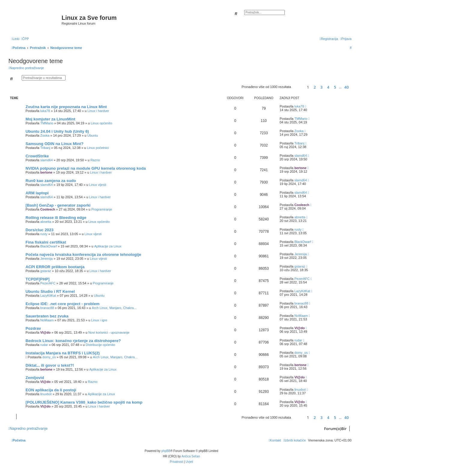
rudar (44, 345)
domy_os (49, 357)
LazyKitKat (48, 296)
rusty (44, 234)
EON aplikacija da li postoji (51, 390)
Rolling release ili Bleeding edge (56, 218)
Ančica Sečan (191, 456)
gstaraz (46, 271)
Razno (95, 160)
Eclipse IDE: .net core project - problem (62, 304)
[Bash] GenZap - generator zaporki (58, 205)
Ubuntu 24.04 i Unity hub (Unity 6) (57, 131)
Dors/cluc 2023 (40, 230)
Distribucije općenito (100, 345)
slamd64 (47, 160)
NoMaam (47, 320)
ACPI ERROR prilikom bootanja (55, 267)
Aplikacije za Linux (108, 246)
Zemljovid (35, 378)
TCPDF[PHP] (38, 279)
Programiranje (102, 209)
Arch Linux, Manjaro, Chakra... (114, 308)
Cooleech (48, 209)
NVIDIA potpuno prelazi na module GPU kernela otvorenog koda (86, 168)
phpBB (166, 451)
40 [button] (346, 87)
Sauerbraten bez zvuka (47, 316)
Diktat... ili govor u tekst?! (50, 365)
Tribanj (45, 148)
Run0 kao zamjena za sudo (51, 181)
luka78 (45, 111)
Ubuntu (93, 135)
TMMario (47, 123)
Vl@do (46, 332)
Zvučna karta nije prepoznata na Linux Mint (66, 107)
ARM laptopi (37, 193)
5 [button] (335, 87)
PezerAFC (48, 283)
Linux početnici (98, 148)
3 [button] (322, 87)
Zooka (45, 135)
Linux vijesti (98, 185)
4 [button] (328, 87)
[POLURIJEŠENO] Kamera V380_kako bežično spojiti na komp (84, 402)
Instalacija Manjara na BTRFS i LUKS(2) (63, 353)
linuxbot (46, 394)
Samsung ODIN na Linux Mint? (55, 144)
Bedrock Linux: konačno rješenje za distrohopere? (73, 341)
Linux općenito (101, 123)
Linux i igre (99, 320)
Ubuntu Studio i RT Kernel (50, 291)
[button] (298, 87)
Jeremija (47, 259)
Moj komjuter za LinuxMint (50, 119)
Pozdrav (33, 328)
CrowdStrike (37, 156)
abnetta (46, 222)
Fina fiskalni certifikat (46, 242)
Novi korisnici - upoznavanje (109, 332)
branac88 (47, 308)
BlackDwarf (49, 246)
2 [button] (315, 87)
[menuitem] (25, 39)
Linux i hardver (98, 111)
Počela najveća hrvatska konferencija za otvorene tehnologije (83, 255)
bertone (46, 172)
